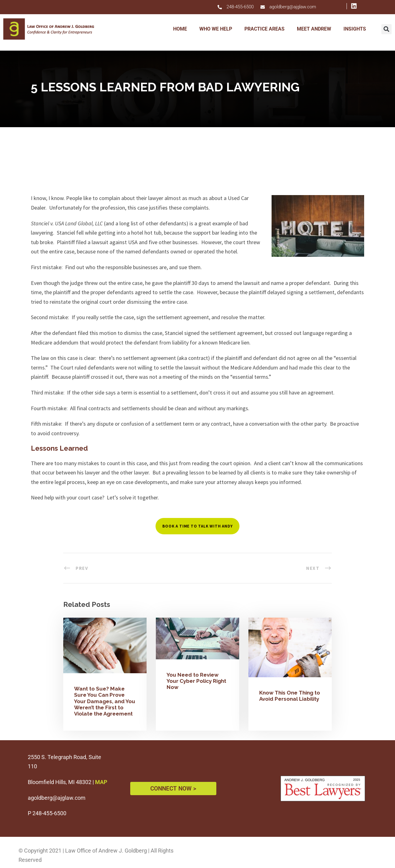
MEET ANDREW (314, 29)
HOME (180, 29)
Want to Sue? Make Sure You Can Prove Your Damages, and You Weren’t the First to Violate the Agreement (105, 701)
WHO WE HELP (216, 29)
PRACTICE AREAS (264, 29)
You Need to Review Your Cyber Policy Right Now (196, 681)
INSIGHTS (355, 29)
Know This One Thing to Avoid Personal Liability (290, 696)
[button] (387, 29)
